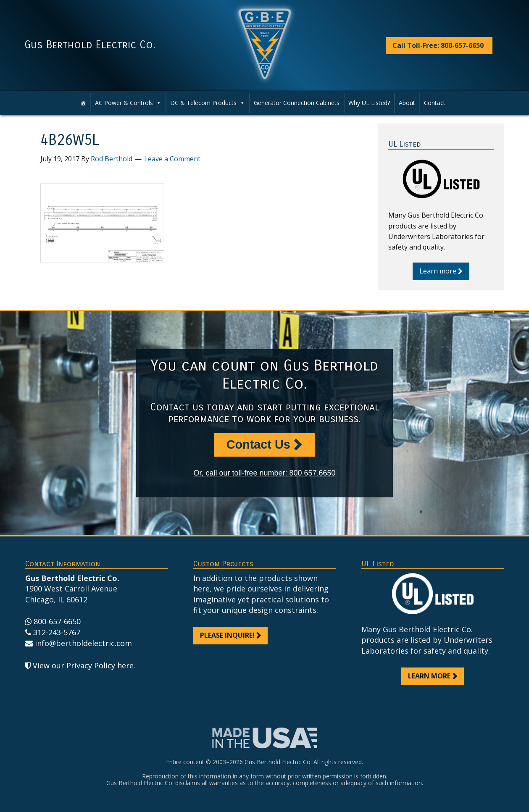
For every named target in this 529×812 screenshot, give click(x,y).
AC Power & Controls (128, 103)
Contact (435, 103)
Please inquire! (227, 635)
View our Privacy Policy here (83, 665)
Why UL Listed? (369, 103)
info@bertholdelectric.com (83, 643)
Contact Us (258, 444)
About (407, 103)
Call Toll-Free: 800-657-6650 (438, 45)
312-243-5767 (57, 632)
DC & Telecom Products (208, 103)
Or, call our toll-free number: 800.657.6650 (264, 473)
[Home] (83, 103)
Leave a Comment (172, 159)
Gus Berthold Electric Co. (90, 45)
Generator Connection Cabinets (297, 103)
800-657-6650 (57, 621)
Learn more (438, 271)
